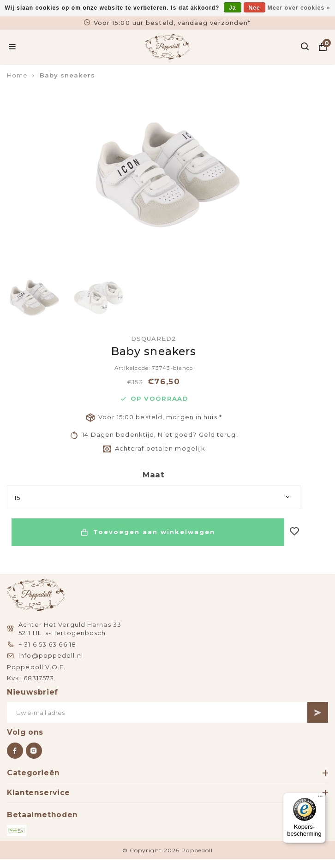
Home (17, 75)
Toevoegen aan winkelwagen (148, 532)
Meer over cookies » (299, 8)
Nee (254, 8)
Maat (154, 475)
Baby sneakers (67, 75)
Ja (233, 8)
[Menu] (320, 798)
